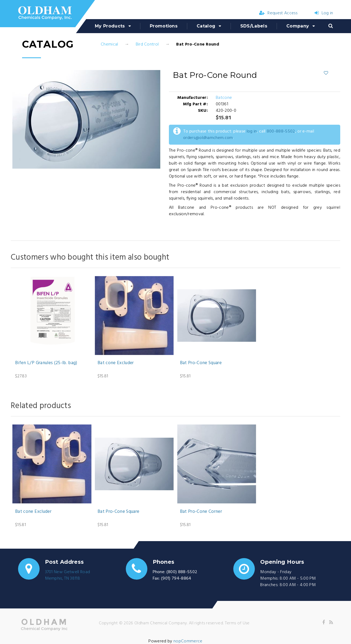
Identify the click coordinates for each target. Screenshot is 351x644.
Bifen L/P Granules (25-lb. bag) (46, 363)
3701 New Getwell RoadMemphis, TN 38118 (68, 575)
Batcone (224, 98)
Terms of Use (237, 623)
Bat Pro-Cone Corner (201, 512)
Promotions (164, 26)
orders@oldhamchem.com (208, 138)
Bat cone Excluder (116, 363)
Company (298, 26)
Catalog (206, 26)
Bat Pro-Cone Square (201, 363)
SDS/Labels (254, 26)
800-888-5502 (281, 131)
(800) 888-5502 (182, 572)
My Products (110, 26)
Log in (324, 13)
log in (252, 131)
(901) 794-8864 (176, 579)
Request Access (278, 13)
